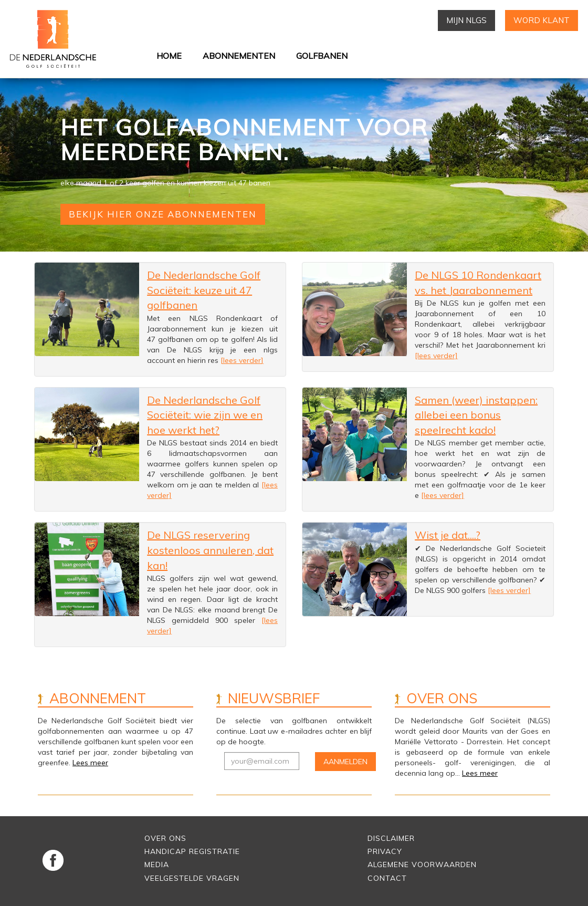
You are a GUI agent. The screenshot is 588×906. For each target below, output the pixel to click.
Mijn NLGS (466, 20)
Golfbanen (322, 56)
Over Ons (165, 838)
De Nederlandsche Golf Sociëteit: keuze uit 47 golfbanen (204, 290)
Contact (387, 878)
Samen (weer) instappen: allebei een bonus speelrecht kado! (476, 415)
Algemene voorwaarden (422, 865)
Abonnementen (239, 56)
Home (169, 56)
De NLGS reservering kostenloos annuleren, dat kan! (210, 550)
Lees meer (90, 763)
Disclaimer (391, 838)
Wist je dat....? (448, 535)
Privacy (385, 851)
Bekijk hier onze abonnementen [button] (163, 214)
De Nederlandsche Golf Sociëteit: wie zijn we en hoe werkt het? (205, 415)
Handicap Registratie (192, 851)
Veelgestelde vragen (192, 878)
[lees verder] (242, 360)
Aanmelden (345, 762)
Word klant (542, 20)
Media (157, 865)
